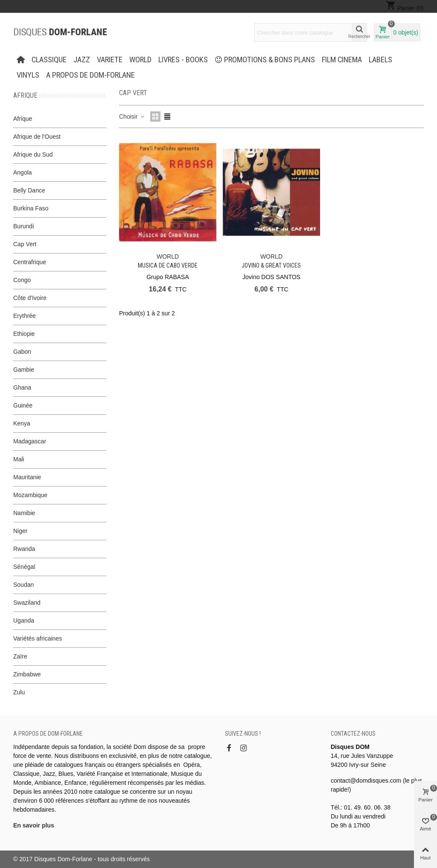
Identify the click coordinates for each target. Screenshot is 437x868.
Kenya (22, 423)
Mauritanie (27, 477)
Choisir (132, 117)
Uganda (24, 620)
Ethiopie (24, 334)
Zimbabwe (27, 674)
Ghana (22, 387)
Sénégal (24, 567)
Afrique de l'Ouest (37, 137)
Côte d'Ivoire (30, 298)
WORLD (140, 60)
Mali (19, 459)
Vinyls (28, 75)
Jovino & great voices (271, 265)
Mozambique (30, 495)
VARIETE (110, 60)
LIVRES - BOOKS (183, 60)
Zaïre (20, 656)
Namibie (24, 513)
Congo (22, 280)
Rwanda (24, 549)
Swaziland (27, 603)
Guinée (23, 405)
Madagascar (30, 441)
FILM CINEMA (342, 60)
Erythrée (25, 316)
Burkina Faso (31, 208)
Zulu (19, 692)
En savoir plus (34, 825)
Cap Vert (25, 244)
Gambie (24, 370)
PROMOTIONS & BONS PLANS (265, 60)
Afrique (25, 95)
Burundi (23, 226)
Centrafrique (30, 262)
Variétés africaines (38, 638)
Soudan (23, 585)
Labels (380, 60)
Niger (20, 531)
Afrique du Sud (33, 154)
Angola (23, 172)
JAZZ (82, 60)
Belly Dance (29, 190)
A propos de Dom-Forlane (90, 75)
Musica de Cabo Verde (168, 265)
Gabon (22, 352)
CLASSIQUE (49, 60)
